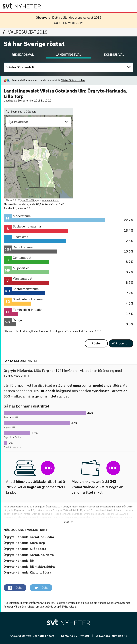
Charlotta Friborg (44, 636)
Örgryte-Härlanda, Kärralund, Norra (29, 555)
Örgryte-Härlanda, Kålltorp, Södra (27, 572)
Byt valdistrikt (18, 122)
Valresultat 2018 (25, 32)
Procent (121, 343)
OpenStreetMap (28, 200)
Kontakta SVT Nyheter (75, 636)
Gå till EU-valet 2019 (68, 23)
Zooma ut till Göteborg (21, 112)
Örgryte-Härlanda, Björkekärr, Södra (29, 567)
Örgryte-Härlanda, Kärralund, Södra (29, 537)
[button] (15, 588)
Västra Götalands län (21, 67)
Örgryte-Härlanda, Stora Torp (24, 543)
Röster (96, 343)
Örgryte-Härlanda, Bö (19, 561)
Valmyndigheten (50, 200)
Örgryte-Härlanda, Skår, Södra (25, 549)
